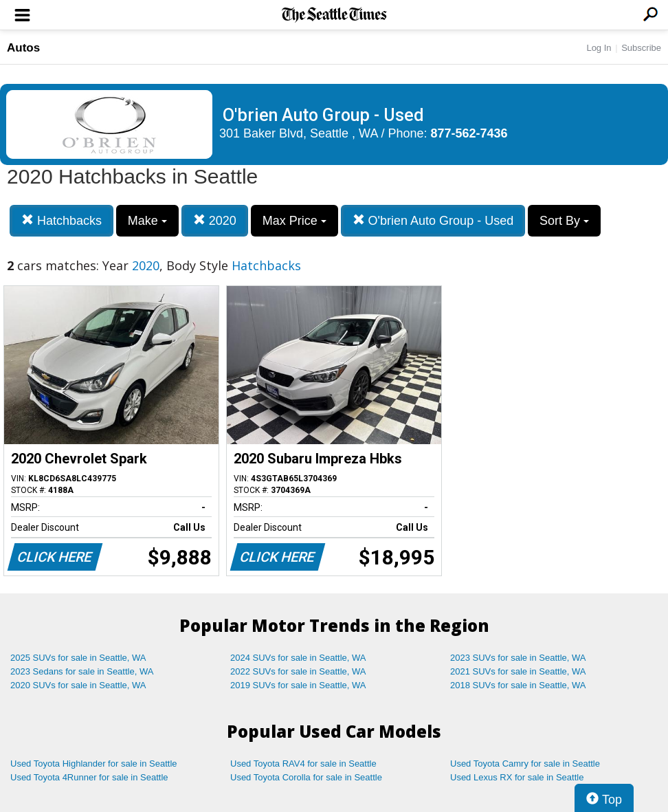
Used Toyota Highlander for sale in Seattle (94, 764)
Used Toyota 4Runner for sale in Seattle (89, 777)
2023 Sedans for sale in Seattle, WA (82, 671)
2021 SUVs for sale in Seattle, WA (518, 671)
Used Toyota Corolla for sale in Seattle (306, 777)
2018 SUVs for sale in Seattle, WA (518, 685)
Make (147, 221)
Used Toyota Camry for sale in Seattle (525, 764)
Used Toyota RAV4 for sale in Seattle (303, 764)
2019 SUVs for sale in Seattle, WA (298, 685)
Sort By (564, 221)
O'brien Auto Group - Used (433, 220)
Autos (23, 48)
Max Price (294, 221)
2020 (215, 220)
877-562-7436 (469, 133)
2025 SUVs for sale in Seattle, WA (78, 658)
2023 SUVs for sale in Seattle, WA (518, 658)
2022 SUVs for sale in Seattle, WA (298, 671)
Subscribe (641, 48)
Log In (599, 48)
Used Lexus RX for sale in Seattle (517, 777)
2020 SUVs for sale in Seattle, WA (78, 685)
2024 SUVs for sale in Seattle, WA (298, 658)
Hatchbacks (62, 220)
